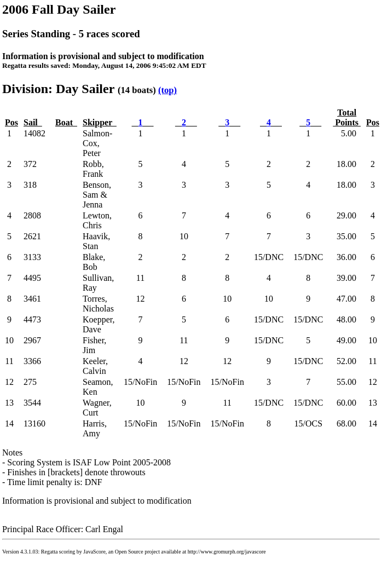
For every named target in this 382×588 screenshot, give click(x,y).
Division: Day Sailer (58, 89)
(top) (167, 90)
